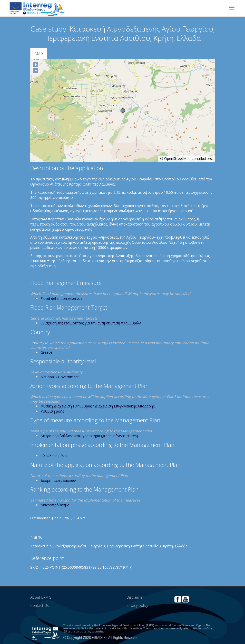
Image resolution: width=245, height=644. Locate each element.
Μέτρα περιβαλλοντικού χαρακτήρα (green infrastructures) (89, 436)
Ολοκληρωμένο (54, 456)
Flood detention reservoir (62, 298)
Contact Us (40, 605)
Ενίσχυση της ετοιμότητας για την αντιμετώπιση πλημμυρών (91, 323)
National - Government (60, 377)
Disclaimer (135, 597)
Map (39, 53)
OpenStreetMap (177, 159)
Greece (46, 352)
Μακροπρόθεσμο (55, 505)
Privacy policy (137, 605)
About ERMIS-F (42, 597)
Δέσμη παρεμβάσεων (58, 480)
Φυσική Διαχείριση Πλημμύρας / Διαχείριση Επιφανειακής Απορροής (97, 406)
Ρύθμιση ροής (52, 411)
